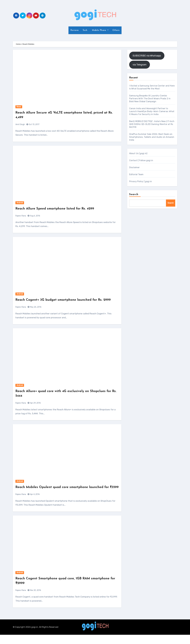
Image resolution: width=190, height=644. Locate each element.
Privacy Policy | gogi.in (141, 181)
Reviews (75, 30)
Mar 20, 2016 (35, 600)
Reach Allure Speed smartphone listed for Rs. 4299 (58, 209)
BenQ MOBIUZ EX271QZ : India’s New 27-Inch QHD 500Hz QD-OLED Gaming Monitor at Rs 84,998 (152, 124)
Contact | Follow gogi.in (141, 160)
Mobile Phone (99, 30)
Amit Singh (20, 124)
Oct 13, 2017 (34, 124)
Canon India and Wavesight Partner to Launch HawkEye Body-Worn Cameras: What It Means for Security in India (152, 111)
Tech (85, 30)
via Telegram (140, 65)
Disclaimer (134, 167)
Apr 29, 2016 (35, 408)
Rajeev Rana (21, 216)
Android (20, 203)
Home (18, 44)
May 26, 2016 (36, 312)
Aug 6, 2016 (35, 216)
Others (116, 30)
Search (134, 194)
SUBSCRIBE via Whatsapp (147, 56)
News (19, 107)
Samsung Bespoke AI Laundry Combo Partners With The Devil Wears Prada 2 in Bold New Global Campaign (150, 99)
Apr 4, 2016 (35, 504)
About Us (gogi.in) (138, 153)
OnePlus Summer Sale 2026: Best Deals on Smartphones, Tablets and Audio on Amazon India (152, 137)
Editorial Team (136, 174)
